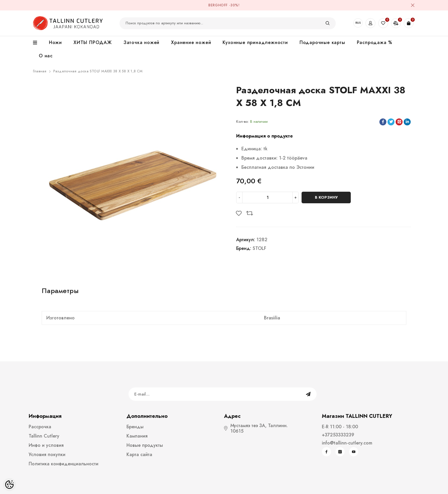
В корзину (326, 197)
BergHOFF (218, 5)
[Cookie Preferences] (9, 485)
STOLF (259, 248)
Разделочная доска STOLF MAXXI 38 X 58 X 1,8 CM (98, 71)
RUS (358, 23)
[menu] (38, 43)
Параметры (60, 291)
